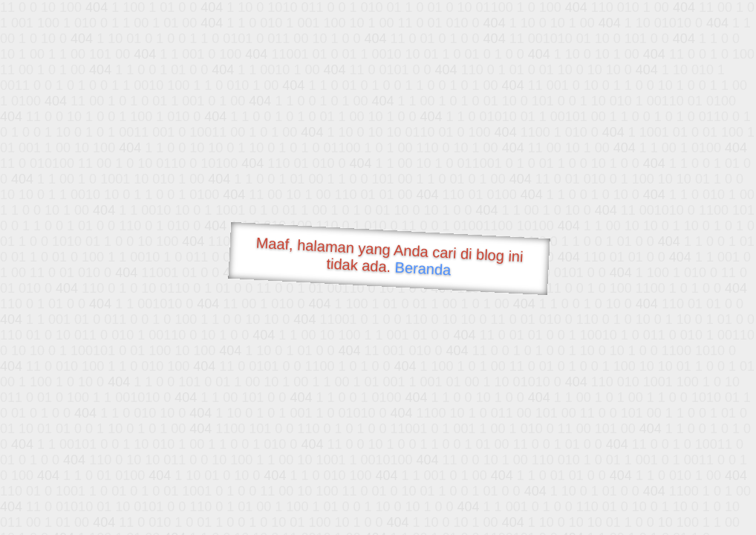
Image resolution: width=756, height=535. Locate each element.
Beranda (423, 268)
